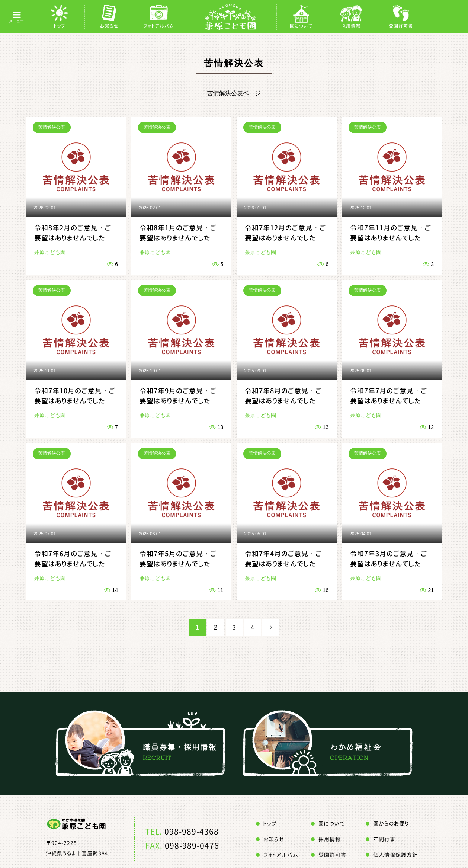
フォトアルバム (159, 26)
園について (301, 26)
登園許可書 (401, 26)
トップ (60, 26)
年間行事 (384, 839)
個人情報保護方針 (395, 855)
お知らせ (109, 26)
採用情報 (351, 26)
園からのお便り (391, 824)
